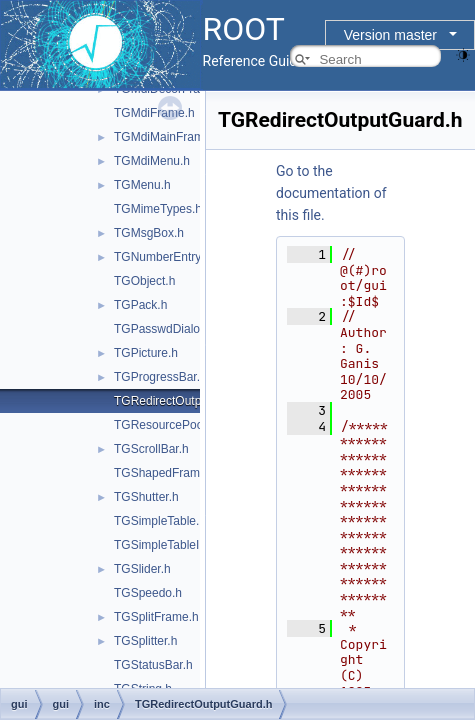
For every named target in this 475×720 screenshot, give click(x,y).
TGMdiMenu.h (152, 161)
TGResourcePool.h (165, 425)
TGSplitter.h (145, 641)
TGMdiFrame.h (154, 113)
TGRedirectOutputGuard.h (184, 401)
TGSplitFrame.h (156, 617)
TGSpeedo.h (148, 593)
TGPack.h (140, 305)
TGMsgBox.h (149, 233)
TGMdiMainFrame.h (167, 137)
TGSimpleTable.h (160, 521)
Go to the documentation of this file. (331, 193)
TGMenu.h (142, 185)
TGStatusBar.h (153, 665)
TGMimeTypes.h (158, 209)
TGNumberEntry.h (162, 257)
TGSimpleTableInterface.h (183, 545)
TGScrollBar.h (151, 449)
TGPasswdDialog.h (165, 329)
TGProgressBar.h (160, 377)
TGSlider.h (142, 569)
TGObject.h (144, 281)
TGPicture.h (146, 353)
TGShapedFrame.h (165, 473)
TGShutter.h (146, 497)
